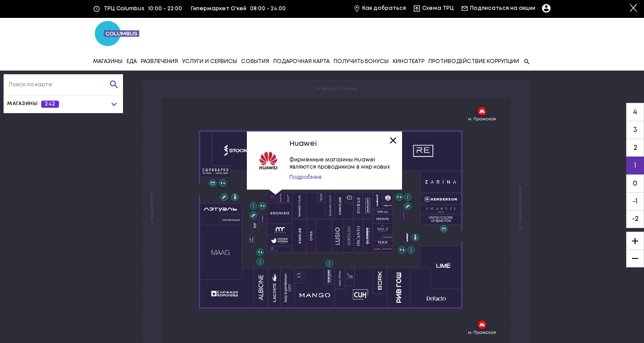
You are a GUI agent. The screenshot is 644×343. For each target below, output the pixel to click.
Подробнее (306, 177)
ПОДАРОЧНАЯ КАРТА (301, 61)
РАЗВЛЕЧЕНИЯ (159, 61)
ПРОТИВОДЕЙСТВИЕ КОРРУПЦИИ (474, 61)
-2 (635, 219)
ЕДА (132, 61)
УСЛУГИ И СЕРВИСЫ (210, 61)
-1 (635, 201)
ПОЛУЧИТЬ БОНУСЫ (361, 61)
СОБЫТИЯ (255, 61)
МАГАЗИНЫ (108, 61)
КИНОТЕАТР (409, 61)
